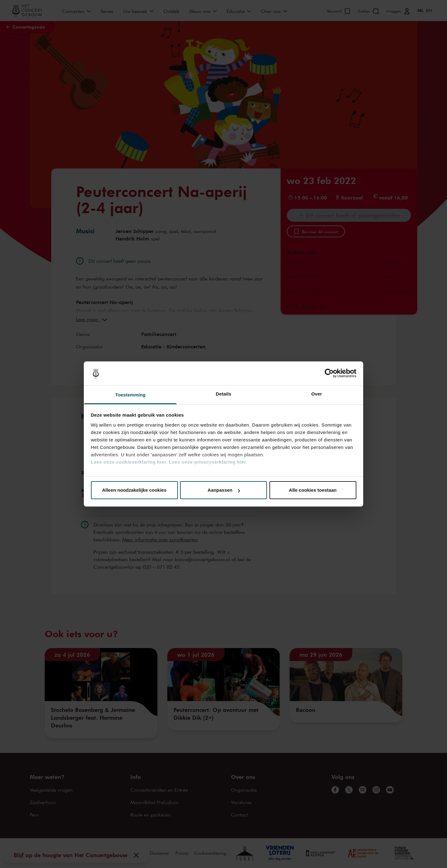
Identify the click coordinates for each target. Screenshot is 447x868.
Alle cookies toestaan (313, 490)
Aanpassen (224, 490)
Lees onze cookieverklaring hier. (129, 462)
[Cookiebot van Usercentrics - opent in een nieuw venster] (329, 374)
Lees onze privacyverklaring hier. (208, 462)
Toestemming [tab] (130, 395)
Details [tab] (223, 394)
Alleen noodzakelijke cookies (134, 490)
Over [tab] (317, 394)
